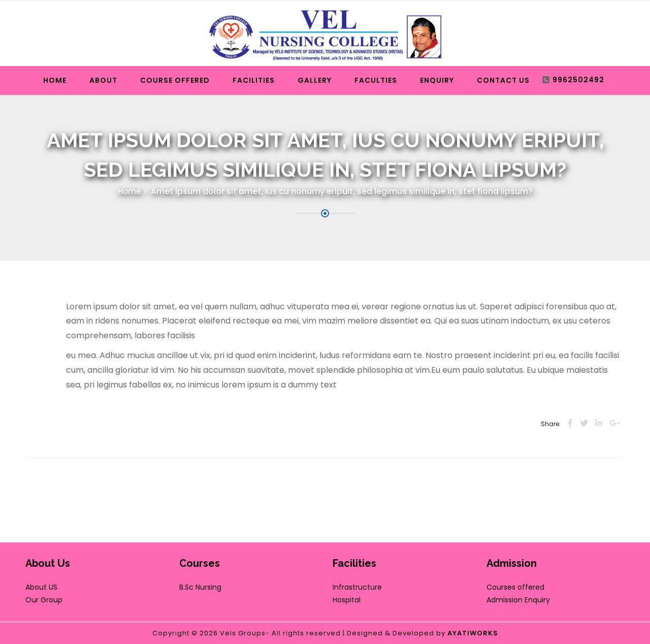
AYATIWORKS (473, 633)
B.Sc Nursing (200, 587)
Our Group (44, 600)
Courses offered (515, 587)
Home (55, 80)
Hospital (347, 600)
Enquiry (437, 80)
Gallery (315, 80)
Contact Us (503, 80)
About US (41, 587)
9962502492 (578, 80)
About (103, 80)
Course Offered (175, 80)
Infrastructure (357, 587)
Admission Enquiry (518, 600)
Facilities (254, 80)
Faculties (376, 80)
